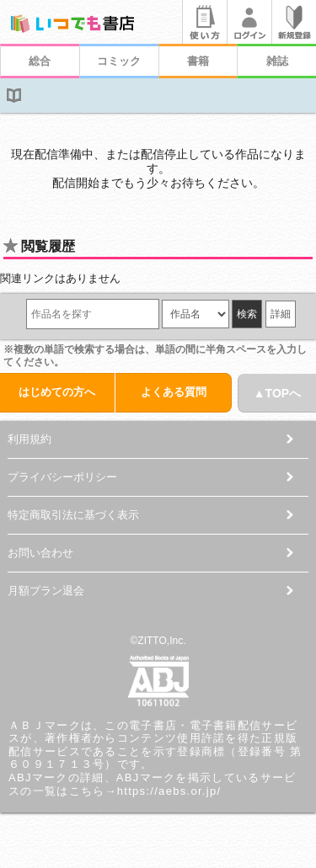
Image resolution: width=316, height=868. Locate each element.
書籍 (198, 61)
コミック (119, 61)
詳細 (281, 314)
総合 (40, 61)
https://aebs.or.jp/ (169, 791)
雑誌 (277, 61)
